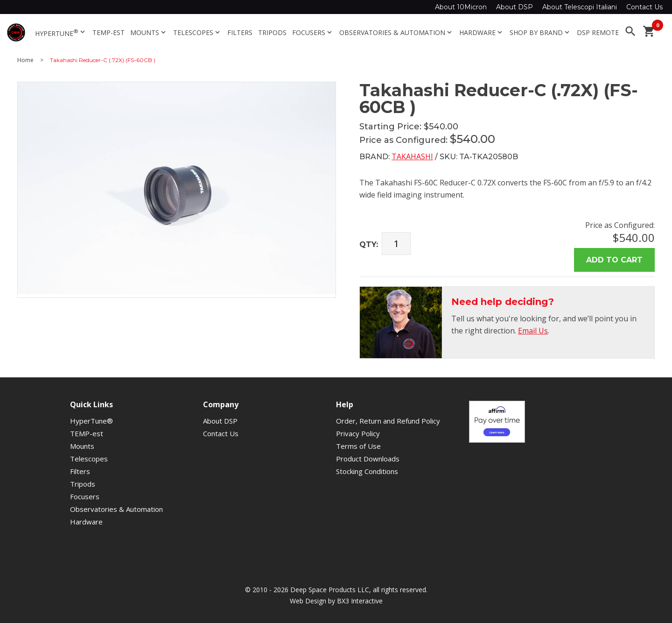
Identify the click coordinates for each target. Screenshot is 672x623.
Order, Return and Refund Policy (388, 421)
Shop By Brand (540, 32)
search (630, 31)
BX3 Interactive (360, 601)
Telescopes (197, 32)
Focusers (313, 32)
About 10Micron (461, 7)
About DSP (514, 7)
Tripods (272, 32)
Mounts (149, 32)
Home (25, 60)
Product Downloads (368, 459)
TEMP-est (108, 32)
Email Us (533, 331)
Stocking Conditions (367, 471)
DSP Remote (598, 32)
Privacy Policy (358, 433)
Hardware (482, 32)
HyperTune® (91, 421)
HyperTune (61, 33)
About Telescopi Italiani (580, 7)
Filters (240, 32)
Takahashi (412, 156)
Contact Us (644, 7)
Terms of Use (358, 446)
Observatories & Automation (396, 32)
